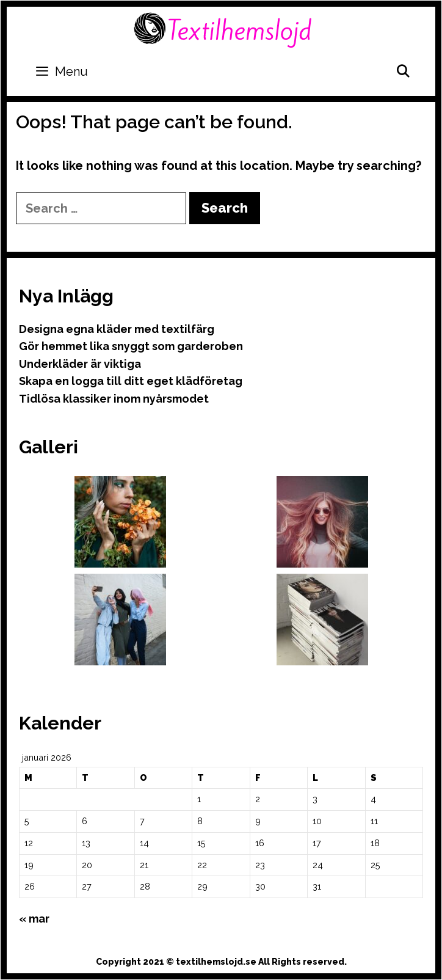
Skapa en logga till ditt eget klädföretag (131, 381)
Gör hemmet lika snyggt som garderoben (131, 346)
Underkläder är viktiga (80, 364)
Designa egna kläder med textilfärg (117, 329)
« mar (34, 919)
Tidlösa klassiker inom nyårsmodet (114, 399)
